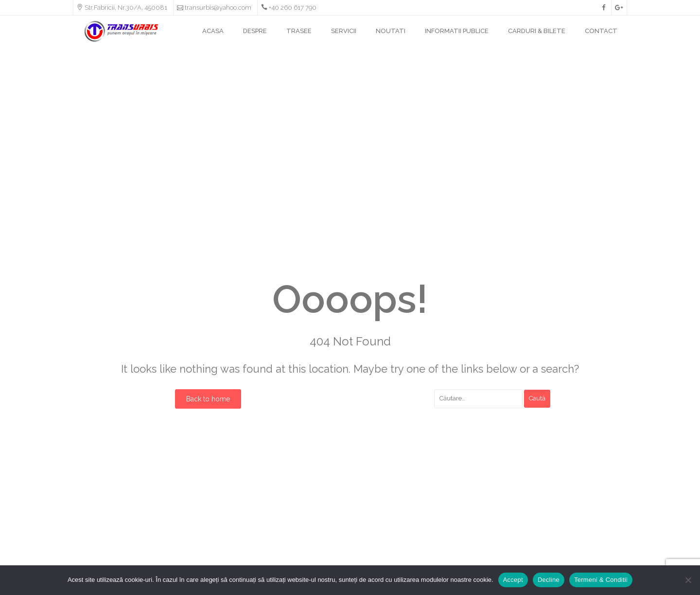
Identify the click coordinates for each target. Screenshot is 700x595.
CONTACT (601, 31)
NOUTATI (391, 31)
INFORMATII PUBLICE (457, 31)
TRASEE (299, 31)
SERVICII (344, 31)
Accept (513, 580)
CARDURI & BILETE (537, 31)
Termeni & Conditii (601, 580)
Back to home (208, 399)
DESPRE (255, 31)
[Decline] (688, 580)
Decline (549, 580)
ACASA (213, 31)
